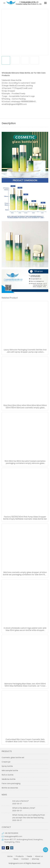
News (16, 859)
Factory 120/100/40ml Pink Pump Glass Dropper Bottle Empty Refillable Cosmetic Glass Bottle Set (25, 518)
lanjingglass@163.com (13, 836)
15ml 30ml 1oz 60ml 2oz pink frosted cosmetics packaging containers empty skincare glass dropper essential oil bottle (25, 462)
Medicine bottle (9, 779)
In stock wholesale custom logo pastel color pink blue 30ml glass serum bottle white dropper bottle (25, 629)
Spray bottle (7, 766)
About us (39, 856)
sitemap (36, 859)
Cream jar (6, 762)
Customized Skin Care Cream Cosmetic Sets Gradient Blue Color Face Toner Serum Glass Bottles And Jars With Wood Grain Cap (25, 740)
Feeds (29, 856)
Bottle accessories (10, 788)
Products (20, 856)
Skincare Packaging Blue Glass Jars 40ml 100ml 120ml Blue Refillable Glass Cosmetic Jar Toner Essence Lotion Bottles (25, 685)
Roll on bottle (8, 775)
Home (10, 856)
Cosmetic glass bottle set (13, 758)
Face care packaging (11, 783)
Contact (25, 859)
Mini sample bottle (10, 770)
